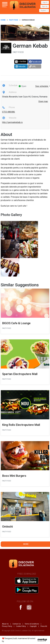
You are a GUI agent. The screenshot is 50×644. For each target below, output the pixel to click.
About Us (5, 624)
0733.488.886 (9, 112)
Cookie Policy (21, 626)
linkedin (21, 66)
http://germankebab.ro (12, 122)
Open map (43, 101)
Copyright (33, 626)
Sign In (45, 2)
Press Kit (44, 626)
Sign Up (45, 6)
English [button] (43, 11)
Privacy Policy (7, 626)
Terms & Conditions (32, 624)
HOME (3, 20)
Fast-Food (14, 20)
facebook (35, 62)
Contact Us (17, 624)
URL (33, 66)
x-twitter (21, 62)
